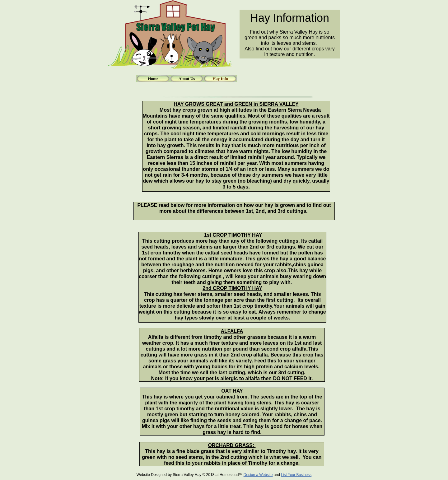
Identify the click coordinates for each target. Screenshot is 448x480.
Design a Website (258, 475)
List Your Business (296, 475)
